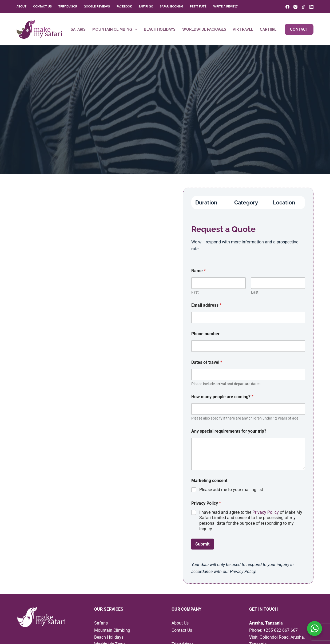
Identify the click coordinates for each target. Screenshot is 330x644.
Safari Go (146, 7)
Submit (202, 544)
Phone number (205, 334)
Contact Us (42, 7)
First (195, 292)
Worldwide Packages (204, 29)
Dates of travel (207, 362)
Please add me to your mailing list (231, 490)
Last (255, 292)
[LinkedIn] (311, 7)
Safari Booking (172, 7)
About (21, 7)
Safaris (78, 29)
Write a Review (225, 7)
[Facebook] (287, 7)
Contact (299, 29)
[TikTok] (303, 7)
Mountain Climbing (116, 29)
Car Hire (268, 29)
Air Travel (243, 29)
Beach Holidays (160, 29)
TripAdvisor (68, 7)
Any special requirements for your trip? (229, 431)
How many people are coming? (222, 397)
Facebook (124, 7)
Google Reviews (97, 7)
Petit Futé (198, 7)
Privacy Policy (266, 512)
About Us (180, 623)
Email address (206, 305)
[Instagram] (295, 7)
